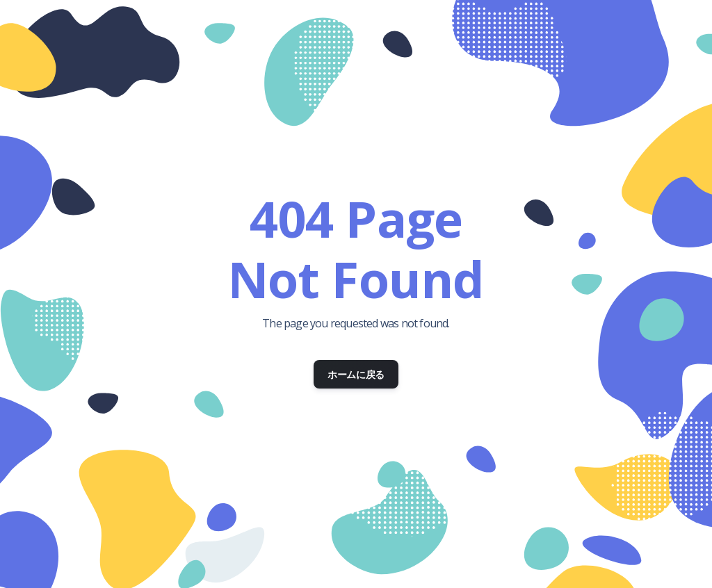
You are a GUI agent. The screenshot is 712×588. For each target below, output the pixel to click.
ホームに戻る (356, 374)
